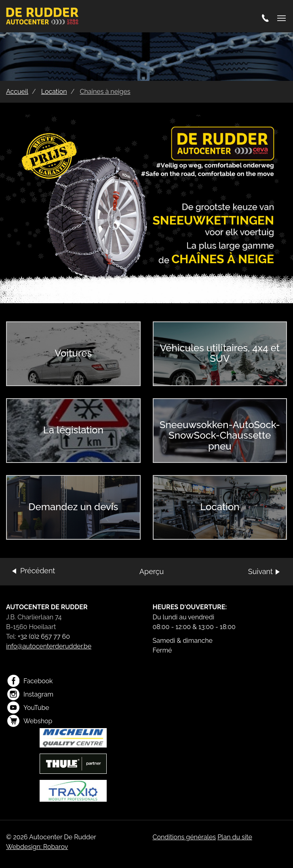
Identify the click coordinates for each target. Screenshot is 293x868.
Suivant (260, 571)
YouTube (28, 707)
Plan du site (235, 837)
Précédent (38, 571)
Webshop (30, 721)
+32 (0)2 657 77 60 (44, 637)
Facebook (30, 681)
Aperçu (152, 571)
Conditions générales (184, 837)
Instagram (30, 694)
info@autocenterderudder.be (49, 646)
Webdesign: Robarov (37, 847)
